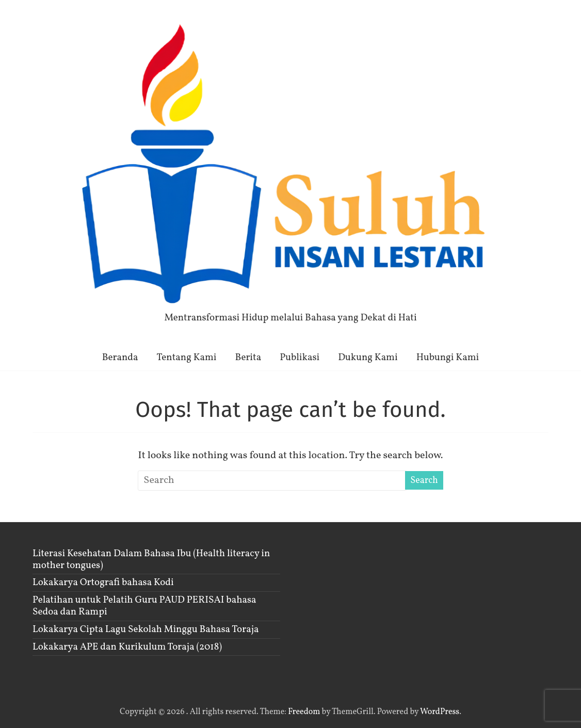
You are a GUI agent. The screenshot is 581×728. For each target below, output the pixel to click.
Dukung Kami (368, 358)
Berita (248, 358)
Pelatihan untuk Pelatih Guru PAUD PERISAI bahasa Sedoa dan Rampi (144, 606)
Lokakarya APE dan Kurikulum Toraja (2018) (127, 647)
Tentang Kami (187, 358)
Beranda (120, 358)
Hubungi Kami (448, 358)
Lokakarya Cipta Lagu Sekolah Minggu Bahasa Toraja (146, 629)
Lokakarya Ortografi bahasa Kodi (103, 583)
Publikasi (300, 358)
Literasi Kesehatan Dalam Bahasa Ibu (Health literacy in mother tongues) (151, 560)
